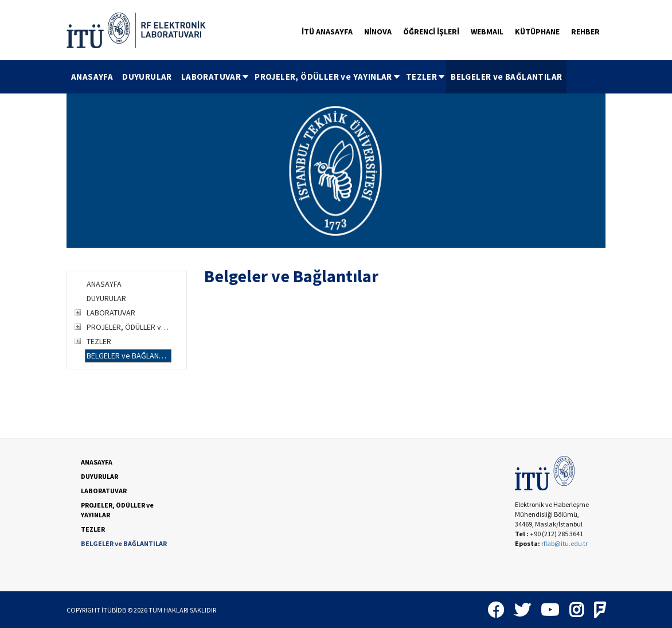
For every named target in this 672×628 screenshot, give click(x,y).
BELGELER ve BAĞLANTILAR (506, 77)
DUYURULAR (147, 77)
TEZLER (426, 77)
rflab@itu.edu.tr (564, 543)
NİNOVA (378, 32)
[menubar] (317, 77)
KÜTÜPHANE (537, 32)
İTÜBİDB (114, 610)
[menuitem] (92, 77)
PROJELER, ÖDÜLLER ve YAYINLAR (328, 77)
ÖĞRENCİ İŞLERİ (431, 32)
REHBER (585, 32)
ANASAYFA (92, 77)
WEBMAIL (487, 32)
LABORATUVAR (216, 77)
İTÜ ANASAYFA (327, 32)
